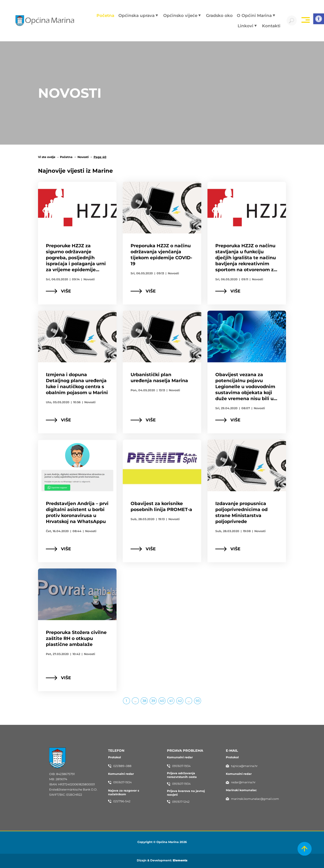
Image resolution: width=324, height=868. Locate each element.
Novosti (83, 157)
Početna (66, 157)
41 (172, 700)
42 (180, 700)
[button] (319, 19)
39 (154, 700)
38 (145, 700)
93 (198, 700)
